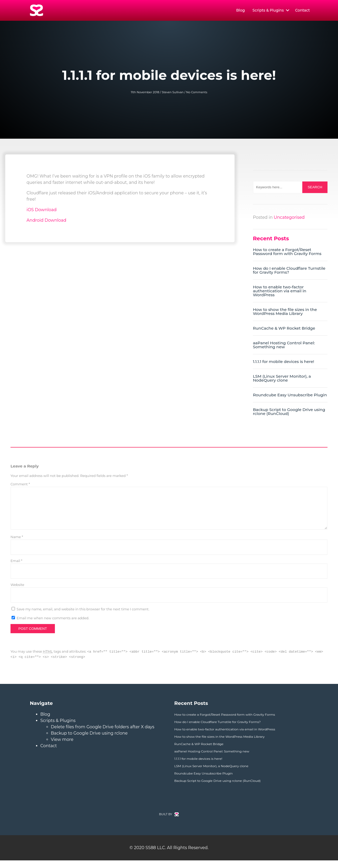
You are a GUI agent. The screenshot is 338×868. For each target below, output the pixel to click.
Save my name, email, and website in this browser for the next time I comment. (83, 617)
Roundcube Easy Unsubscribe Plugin (290, 396)
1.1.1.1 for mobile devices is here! (284, 363)
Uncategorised (289, 219)
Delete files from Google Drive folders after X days (103, 734)
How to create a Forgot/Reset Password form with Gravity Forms (287, 253)
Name (17, 545)
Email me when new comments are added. (53, 626)
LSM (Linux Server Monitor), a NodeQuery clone (282, 380)
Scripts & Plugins (268, 11)
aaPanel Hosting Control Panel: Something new (284, 346)
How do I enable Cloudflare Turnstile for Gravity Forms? (289, 272)
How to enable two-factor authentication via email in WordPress (280, 292)
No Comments (197, 93)
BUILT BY (169, 822)
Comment (20, 485)
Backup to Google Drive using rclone (89, 741)
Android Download (46, 222)
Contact (303, 11)
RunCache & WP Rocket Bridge (284, 329)
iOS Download (41, 211)
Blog (240, 11)
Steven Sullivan (173, 93)
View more (62, 747)
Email (16, 568)
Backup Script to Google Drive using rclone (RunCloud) (289, 413)
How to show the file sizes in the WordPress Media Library (285, 313)
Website (17, 592)
